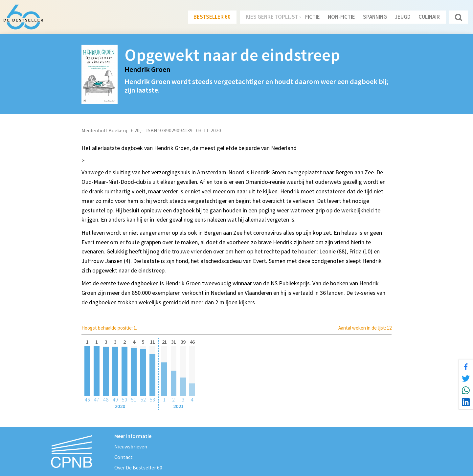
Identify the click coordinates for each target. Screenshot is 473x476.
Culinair (429, 17)
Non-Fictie (341, 17)
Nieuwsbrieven (131, 446)
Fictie (313, 17)
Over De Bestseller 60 (138, 467)
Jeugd (403, 17)
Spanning (375, 17)
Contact (124, 457)
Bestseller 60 (212, 17)
